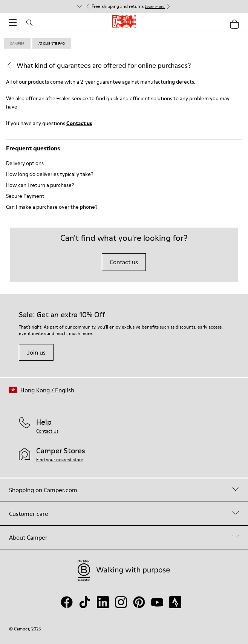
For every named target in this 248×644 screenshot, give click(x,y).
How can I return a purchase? (40, 185)
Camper (17, 43)
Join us (36, 352)
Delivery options (25, 163)
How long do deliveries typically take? (50, 174)
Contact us (79, 123)
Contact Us (47, 431)
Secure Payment (25, 196)
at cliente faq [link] (52, 43)
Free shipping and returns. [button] (128, 6)
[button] (42, 390)
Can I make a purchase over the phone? (52, 207)
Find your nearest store (60, 460)
